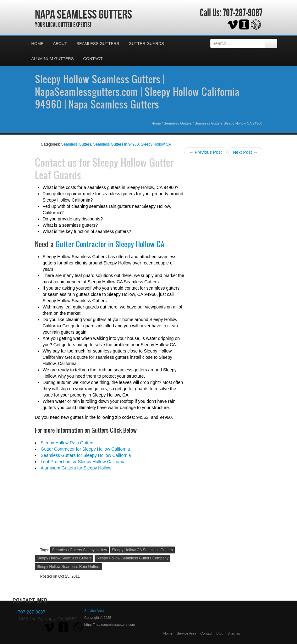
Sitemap (234, 633)
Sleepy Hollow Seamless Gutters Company (132, 558)
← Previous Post (206, 152)
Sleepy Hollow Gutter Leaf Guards (104, 169)
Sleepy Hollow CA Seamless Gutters (142, 550)
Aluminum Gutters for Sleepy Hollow (76, 468)
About (60, 44)
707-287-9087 (243, 13)
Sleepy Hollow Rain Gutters (68, 443)
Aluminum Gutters (53, 59)
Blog (220, 633)
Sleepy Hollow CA (156, 144)
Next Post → (245, 152)
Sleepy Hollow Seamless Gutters (64, 558)
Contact (93, 59)
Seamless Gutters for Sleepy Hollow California (86, 455)
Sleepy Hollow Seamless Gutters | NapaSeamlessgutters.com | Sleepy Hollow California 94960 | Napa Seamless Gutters (137, 92)
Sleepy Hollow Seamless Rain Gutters (69, 567)
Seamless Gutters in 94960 (116, 144)
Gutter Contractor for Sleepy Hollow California (85, 449)
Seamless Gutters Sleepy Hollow (80, 550)
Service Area (186, 633)
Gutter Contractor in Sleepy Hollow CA (110, 244)
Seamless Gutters (98, 44)
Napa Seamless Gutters (83, 14)
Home (38, 44)
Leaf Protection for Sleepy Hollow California (83, 462)
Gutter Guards (146, 44)
